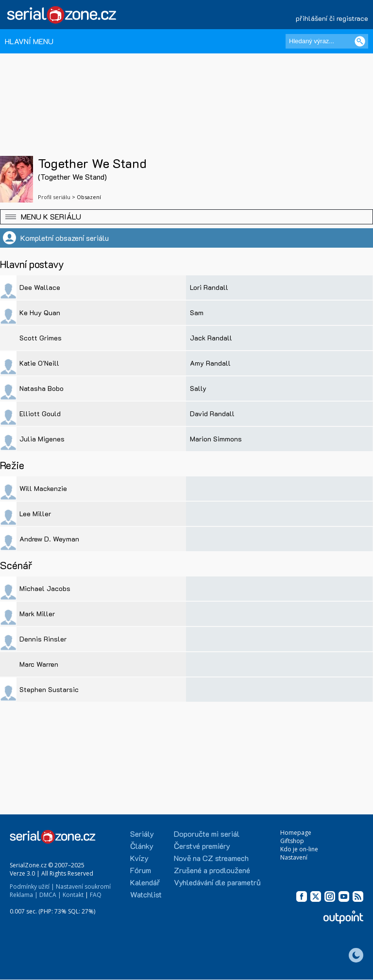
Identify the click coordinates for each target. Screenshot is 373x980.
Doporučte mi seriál (207, 834)
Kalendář (145, 882)
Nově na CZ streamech (211, 858)
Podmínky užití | (32, 887)
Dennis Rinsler (43, 639)
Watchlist (146, 894)
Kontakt (73, 895)
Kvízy (139, 858)
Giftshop (292, 841)
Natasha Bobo (42, 388)
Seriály (142, 834)
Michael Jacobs (45, 588)
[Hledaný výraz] (327, 41)
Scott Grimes (41, 338)
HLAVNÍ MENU (29, 41)
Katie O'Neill (39, 363)
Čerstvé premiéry (202, 846)
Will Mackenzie (43, 488)
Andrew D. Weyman (49, 539)
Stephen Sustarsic (49, 689)
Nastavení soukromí (83, 887)
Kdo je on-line (299, 849)
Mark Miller (37, 614)
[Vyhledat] (360, 41)
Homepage (296, 833)
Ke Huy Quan (40, 313)
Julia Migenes (42, 439)
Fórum (141, 870)
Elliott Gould (40, 414)
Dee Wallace (40, 287)
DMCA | (50, 895)
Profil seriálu (54, 197)
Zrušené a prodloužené (212, 870)
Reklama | (24, 895)
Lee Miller (35, 514)
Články (142, 846)
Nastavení (294, 857)
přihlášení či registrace (332, 18)
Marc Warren (39, 664)
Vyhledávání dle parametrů (217, 882)
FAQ (96, 895)
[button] (186, 217)
